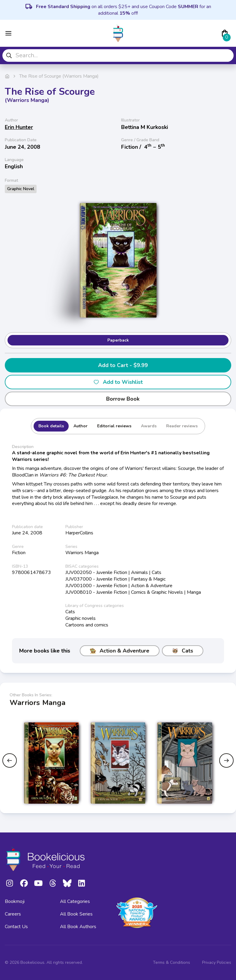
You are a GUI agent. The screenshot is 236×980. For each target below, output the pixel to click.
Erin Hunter (19, 127)
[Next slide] (226, 760)
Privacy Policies (217, 962)
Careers (13, 914)
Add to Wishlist (118, 382)
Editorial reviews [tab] (114, 426)
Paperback (118, 340)
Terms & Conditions (172, 962)
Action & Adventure (120, 651)
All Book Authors (78, 927)
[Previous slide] (10, 760)
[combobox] (118, 55)
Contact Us (16, 927)
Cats (183, 651)
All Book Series (76, 914)
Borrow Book (118, 399)
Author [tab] (81, 426)
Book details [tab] (51, 426)
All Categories (75, 901)
